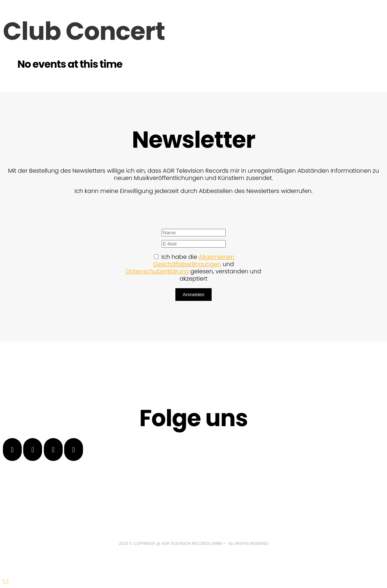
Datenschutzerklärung (157, 271)
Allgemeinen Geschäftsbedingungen (194, 261)
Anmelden (193, 295)
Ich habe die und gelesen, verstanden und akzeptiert (193, 268)
